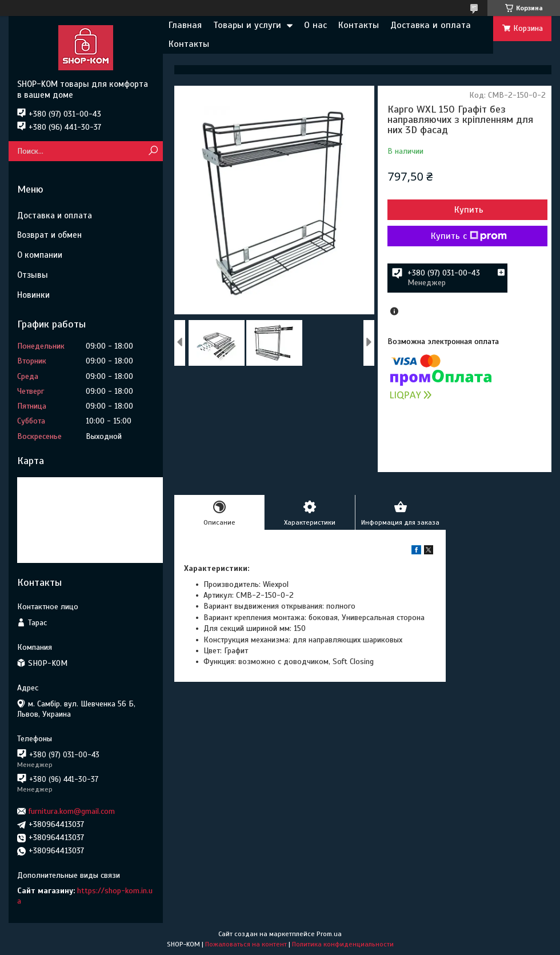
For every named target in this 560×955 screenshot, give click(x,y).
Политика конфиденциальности (343, 944)
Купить (469, 210)
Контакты (359, 25)
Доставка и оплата (431, 25)
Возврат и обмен (49, 235)
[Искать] (153, 151)
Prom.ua (329, 934)
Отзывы (33, 275)
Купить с (469, 236)
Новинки (33, 295)
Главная (185, 25)
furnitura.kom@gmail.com (72, 811)
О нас (315, 25)
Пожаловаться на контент (246, 944)
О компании (40, 255)
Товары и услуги (247, 25)
